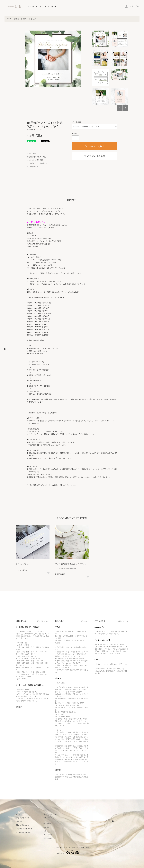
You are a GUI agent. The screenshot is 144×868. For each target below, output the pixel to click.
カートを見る (48, 835)
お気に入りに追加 (94, 156)
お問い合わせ (48, 838)
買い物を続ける (33, 167)
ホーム (18, 814)
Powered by (72, 852)
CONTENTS (51, 7)
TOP (9, 19)
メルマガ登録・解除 (50, 814)
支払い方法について (22, 825)
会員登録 (46, 827)
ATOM (50, 818)
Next (125, 108)
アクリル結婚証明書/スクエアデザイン (71, 564)
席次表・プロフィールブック (25, 19)
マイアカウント (49, 824)
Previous (120, 108)
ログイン (46, 831)
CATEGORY (33, 7)
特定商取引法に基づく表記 (36, 157)
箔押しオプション (23, 564)
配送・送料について (22, 818)
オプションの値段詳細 (35, 160)
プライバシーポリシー (23, 832)
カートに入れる (94, 146)
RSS (45, 818)
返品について (32, 153)
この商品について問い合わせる (38, 163)
